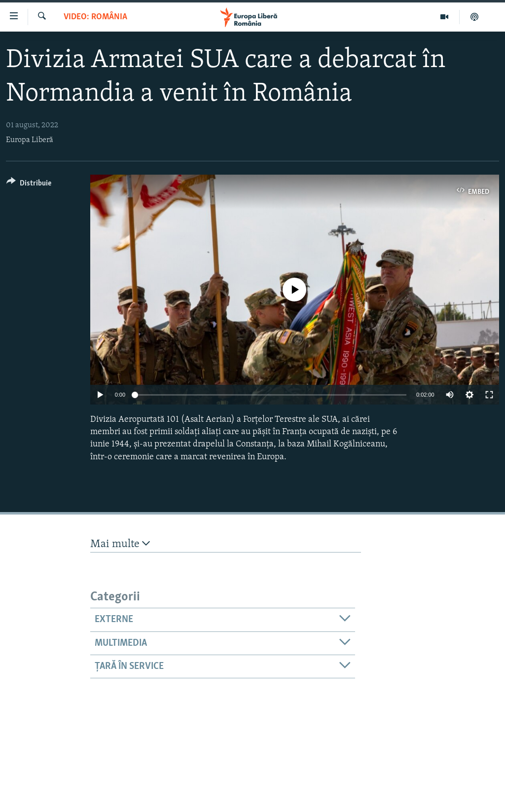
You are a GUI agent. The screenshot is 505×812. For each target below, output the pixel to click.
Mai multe (120, 544)
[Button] (29, 185)
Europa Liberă (30, 140)
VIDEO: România (95, 17)
